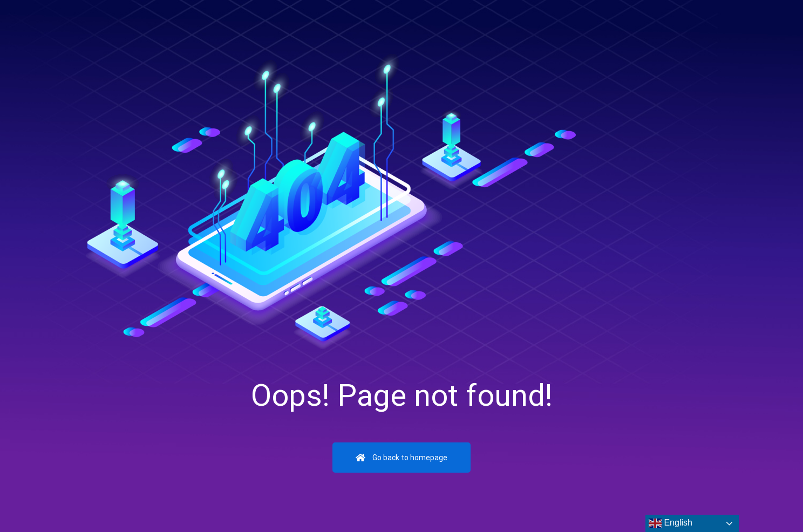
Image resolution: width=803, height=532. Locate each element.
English (671, 523)
